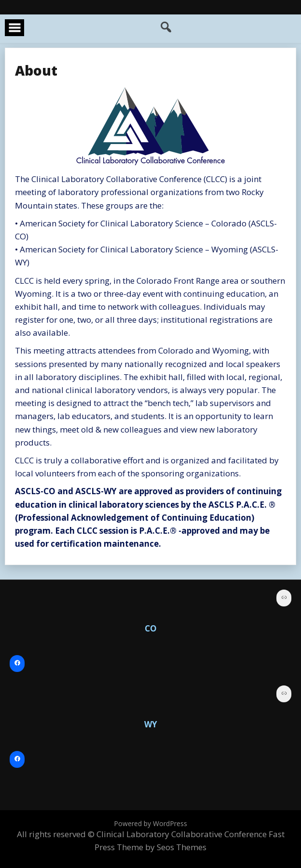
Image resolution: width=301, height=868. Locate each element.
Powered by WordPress (150, 823)
